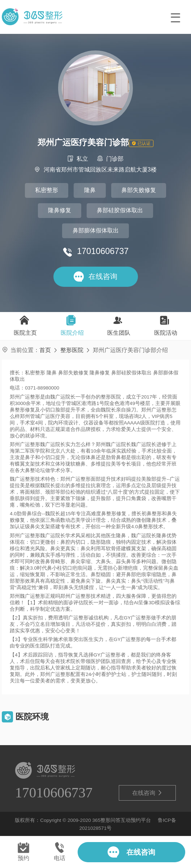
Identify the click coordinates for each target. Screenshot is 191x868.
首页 (45, 350)
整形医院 (72, 350)
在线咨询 (147, 793)
